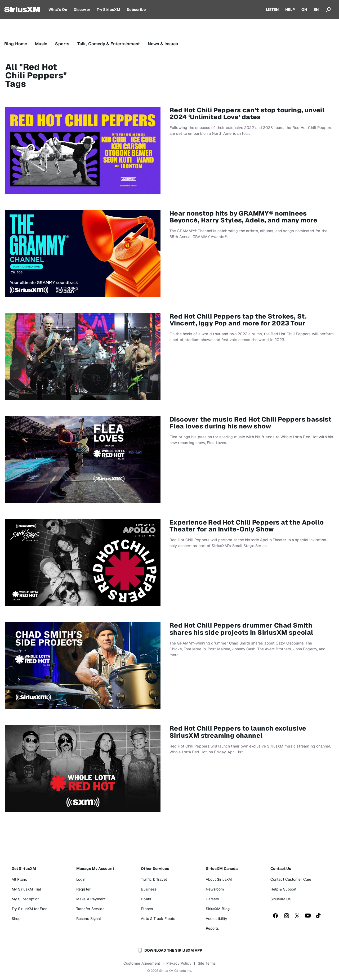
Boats (146, 899)
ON (304, 10)
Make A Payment (91, 899)
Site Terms (207, 963)
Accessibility (217, 919)
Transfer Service (90, 909)
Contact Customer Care (291, 879)
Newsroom (215, 889)
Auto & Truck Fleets (158, 919)
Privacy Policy (179, 963)
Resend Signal (89, 919)
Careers (212, 899)
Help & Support (283, 889)
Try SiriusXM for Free (30, 909)
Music (41, 44)
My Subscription (26, 899)
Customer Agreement (142, 963)
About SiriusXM (219, 879)
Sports (62, 44)
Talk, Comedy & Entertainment (109, 44)
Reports (212, 928)
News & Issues (163, 44)
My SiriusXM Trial (26, 889)
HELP (290, 10)
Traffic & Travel (154, 879)
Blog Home (16, 44)
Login (81, 879)
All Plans (19, 879)
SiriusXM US (281, 899)
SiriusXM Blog (218, 909)
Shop (16, 919)
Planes (147, 909)
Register (83, 889)
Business (149, 889)
